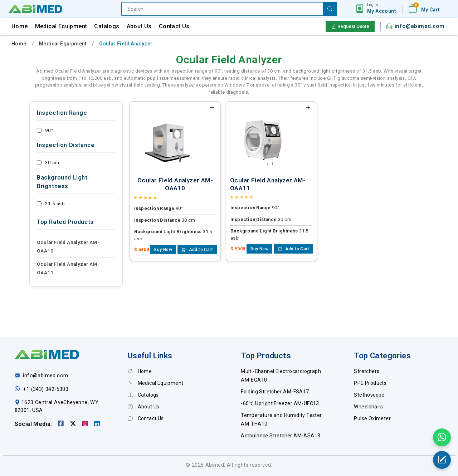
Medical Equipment (61, 26)
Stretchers (367, 371)
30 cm (48, 162)
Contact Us (174, 26)
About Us (139, 26)
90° (45, 130)
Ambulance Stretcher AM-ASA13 (281, 436)
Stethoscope (369, 395)
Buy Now (163, 250)
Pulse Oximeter (372, 418)
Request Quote (350, 26)
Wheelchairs (368, 407)
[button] (382, 9)
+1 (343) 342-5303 (46, 389)
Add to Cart (197, 250)
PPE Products (370, 383)
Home (20, 26)
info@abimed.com (420, 26)
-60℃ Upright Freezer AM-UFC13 (280, 403)
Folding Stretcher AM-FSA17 (275, 392)
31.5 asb (51, 203)
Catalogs (107, 26)
